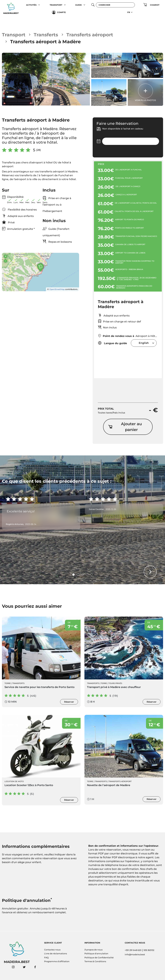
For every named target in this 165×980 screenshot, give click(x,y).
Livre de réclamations (56, 954)
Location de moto (14, 781)
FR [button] (129, 12)
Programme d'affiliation (57, 961)
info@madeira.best (135, 955)
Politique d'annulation (96, 954)
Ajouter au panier (125, 427)
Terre (8, 683)
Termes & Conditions (95, 961)
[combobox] (144, 343)
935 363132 (149, 950)
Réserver (69, 702)
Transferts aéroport (90, 35)
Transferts (46, 35)
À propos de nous (93, 950)
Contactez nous (52, 950)
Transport (14, 35)
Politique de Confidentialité (99, 958)
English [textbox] (144, 343)
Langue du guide (112, 343)
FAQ (46, 958)
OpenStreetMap (57, 289)
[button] (39, 5)
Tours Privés (115, 683)
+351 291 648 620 (133, 950)
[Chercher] (115, 5)
